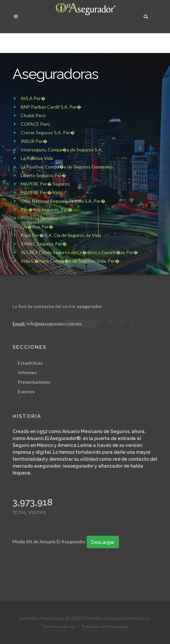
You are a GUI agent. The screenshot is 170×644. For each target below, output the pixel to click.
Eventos (26, 391)
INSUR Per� (34, 141)
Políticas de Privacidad (105, 626)
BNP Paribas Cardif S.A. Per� (51, 107)
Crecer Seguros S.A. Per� (48, 132)
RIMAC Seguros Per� (44, 244)
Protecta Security (39, 218)
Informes (27, 372)
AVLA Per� (33, 98)
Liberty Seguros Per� (43, 175)
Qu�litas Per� (37, 227)
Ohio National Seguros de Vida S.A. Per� (63, 201)
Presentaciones (34, 382)
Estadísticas (30, 362)
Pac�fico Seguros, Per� (47, 209)
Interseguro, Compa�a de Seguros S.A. (62, 150)
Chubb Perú (33, 115)
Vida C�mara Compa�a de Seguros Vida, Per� (70, 261)
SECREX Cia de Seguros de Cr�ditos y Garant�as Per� (79, 252)
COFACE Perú (35, 124)
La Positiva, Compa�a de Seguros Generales (67, 167)
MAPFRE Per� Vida (41, 192)
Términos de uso (59, 626)
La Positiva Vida (37, 158)
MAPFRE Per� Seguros (45, 184)
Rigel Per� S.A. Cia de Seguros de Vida (61, 235)
